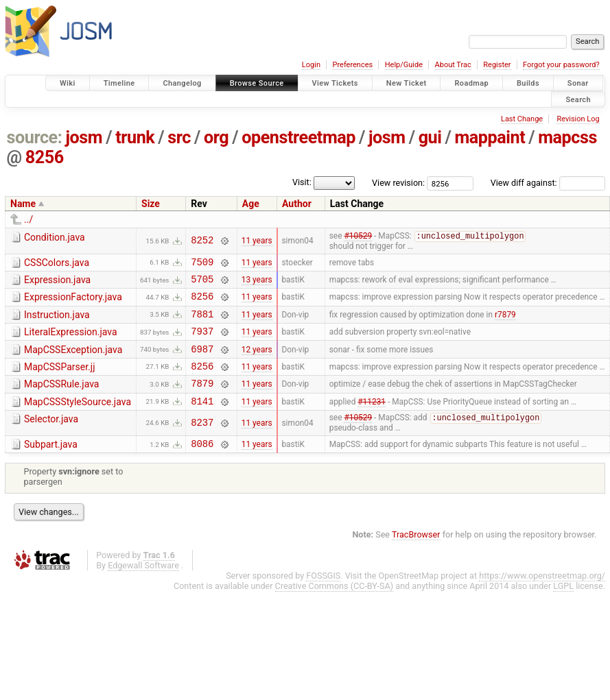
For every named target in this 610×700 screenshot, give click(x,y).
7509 (202, 264)
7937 (202, 342)
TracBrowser (416, 556)
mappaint (490, 137)
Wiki (68, 83)
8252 (202, 241)
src (179, 137)
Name (23, 204)
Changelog (182, 83)
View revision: (398, 183)
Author (297, 204)
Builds (528, 83)
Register (497, 65)
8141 (202, 420)
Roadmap (471, 83)
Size (151, 204)
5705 (202, 283)
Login (311, 65)
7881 (202, 323)
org (216, 137)
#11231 (372, 420)
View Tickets (335, 83)
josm (84, 137)
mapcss (567, 137)
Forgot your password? (561, 65)
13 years (257, 284)
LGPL (563, 608)
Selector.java (51, 438)
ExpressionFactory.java (73, 302)
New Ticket (407, 83)
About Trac (453, 65)
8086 (202, 465)
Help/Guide (404, 65)
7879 (202, 400)
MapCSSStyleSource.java (78, 419)
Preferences (352, 65)
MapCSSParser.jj (60, 380)
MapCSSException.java (73, 361)
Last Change (522, 119)
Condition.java (55, 237)
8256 (45, 157)
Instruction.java (57, 322)
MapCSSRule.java (61, 399)
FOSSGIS (323, 598)
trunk (135, 137)
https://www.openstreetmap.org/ (542, 598)
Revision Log (578, 119)
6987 (202, 362)
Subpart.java (51, 464)
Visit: (302, 182)
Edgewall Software (143, 587)
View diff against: (548, 183)
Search (578, 99)
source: (35, 137)
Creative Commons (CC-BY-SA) (335, 608)
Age (251, 204)
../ (28, 219)
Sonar (578, 83)
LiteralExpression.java (71, 341)
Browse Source (257, 83)
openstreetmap (298, 137)
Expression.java (57, 282)
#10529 (358, 237)
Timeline (119, 83)
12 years (257, 361)
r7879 (505, 322)
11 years (257, 241)
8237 (202, 443)
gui (430, 137)
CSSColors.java (57, 263)
